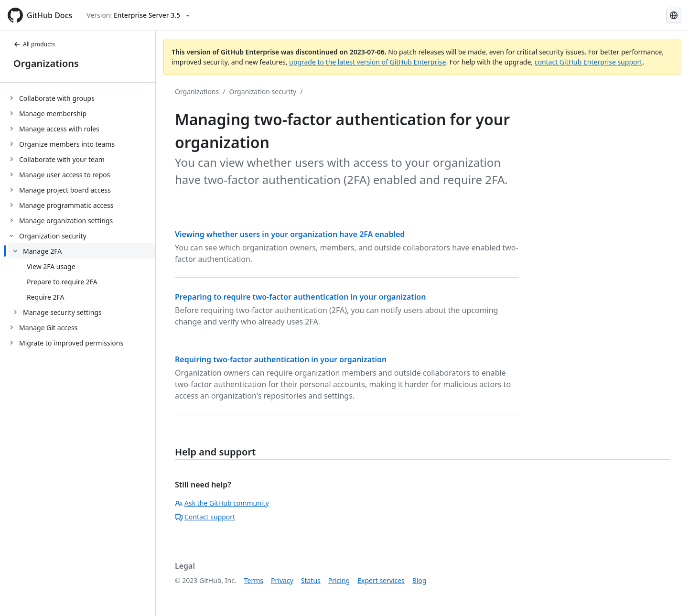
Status (311, 580)
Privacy (282, 580)
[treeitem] (81, 98)
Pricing (339, 580)
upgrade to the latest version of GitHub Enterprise (367, 62)
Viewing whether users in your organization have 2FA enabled (290, 234)
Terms (254, 580)
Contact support (205, 517)
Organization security (263, 92)
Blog (420, 580)
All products (34, 44)
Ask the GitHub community (222, 503)
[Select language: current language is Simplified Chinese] (674, 15)
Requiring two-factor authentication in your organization (281, 359)
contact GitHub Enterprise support (589, 62)
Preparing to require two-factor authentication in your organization (300, 297)
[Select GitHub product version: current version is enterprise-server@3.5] (138, 15)
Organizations (46, 63)
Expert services (381, 580)
